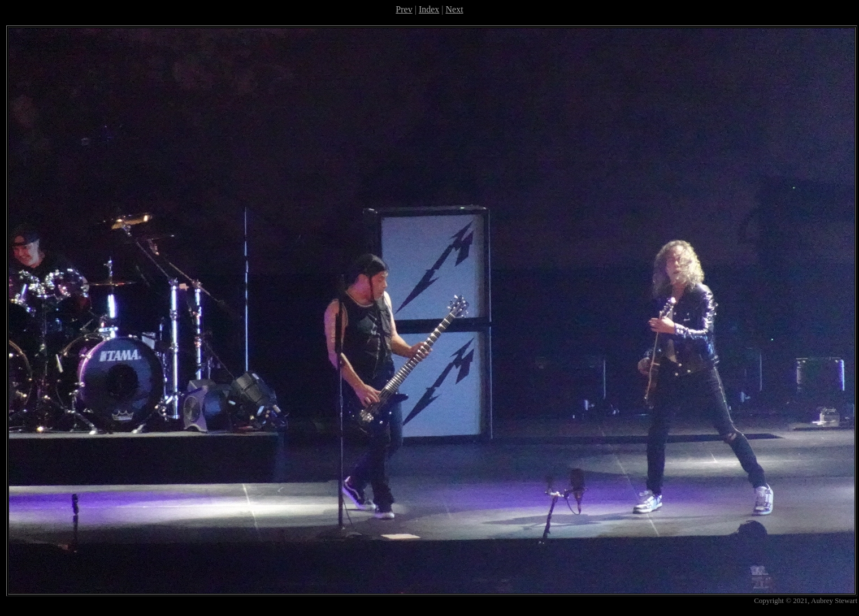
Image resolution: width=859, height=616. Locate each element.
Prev (404, 9)
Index (429, 9)
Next (455, 9)
